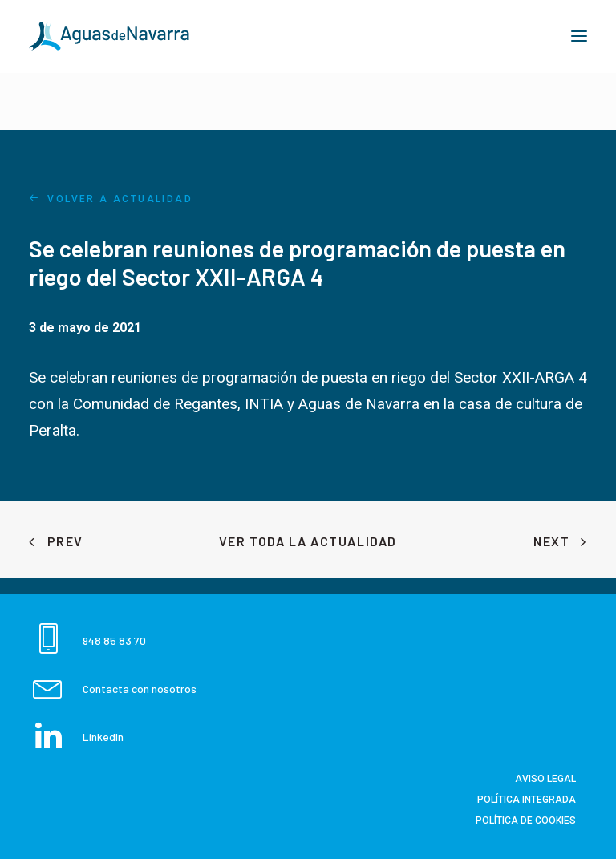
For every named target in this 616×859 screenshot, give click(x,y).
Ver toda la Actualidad (308, 541)
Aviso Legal (545, 779)
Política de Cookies (526, 821)
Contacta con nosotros (140, 689)
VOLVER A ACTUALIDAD (111, 199)
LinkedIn (103, 737)
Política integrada (527, 800)
